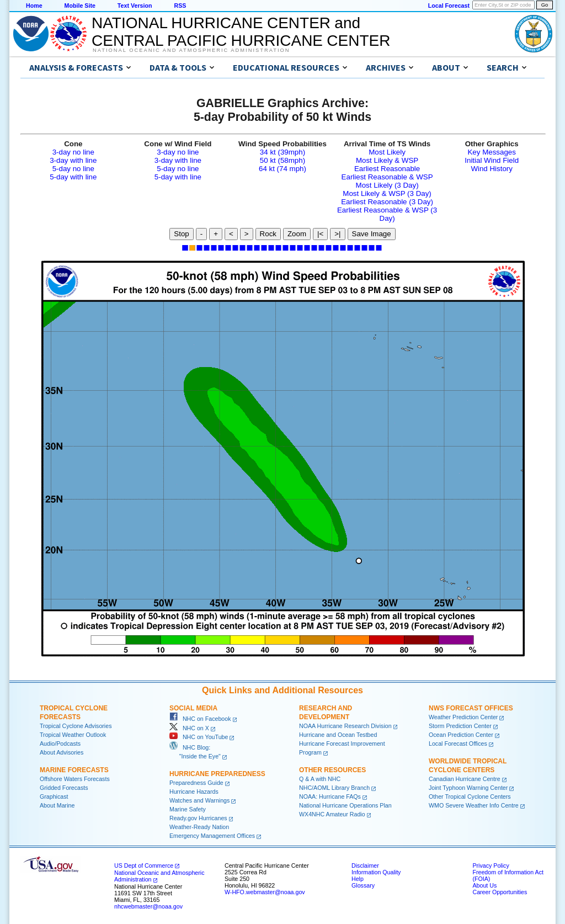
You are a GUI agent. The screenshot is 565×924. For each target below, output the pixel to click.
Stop (181, 234)
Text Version (135, 6)
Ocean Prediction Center (461, 735)
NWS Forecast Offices (471, 708)
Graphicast (54, 796)
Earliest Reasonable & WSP (387, 177)
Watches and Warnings (199, 800)
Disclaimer (365, 865)
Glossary (363, 885)
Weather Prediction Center (463, 717)
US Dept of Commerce (144, 865)
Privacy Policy (491, 865)
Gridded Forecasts (64, 788)
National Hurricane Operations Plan (345, 805)
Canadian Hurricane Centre (465, 779)
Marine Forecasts (74, 770)
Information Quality (376, 872)
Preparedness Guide (196, 783)
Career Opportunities (500, 892)
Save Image (372, 234)
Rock (268, 234)
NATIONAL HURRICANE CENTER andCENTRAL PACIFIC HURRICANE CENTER (241, 32)
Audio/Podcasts (60, 744)
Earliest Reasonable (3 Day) (387, 202)
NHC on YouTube (199, 737)
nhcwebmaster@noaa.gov (148, 906)
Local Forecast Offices (458, 744)
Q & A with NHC (320, 779)
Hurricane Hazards (194, 792)
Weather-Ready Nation (199, 827)
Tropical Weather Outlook (73, 735)
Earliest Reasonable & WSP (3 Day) (387, 214)
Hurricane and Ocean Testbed (338, 735)
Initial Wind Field (492, 160)
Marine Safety (188, 809)
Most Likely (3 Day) (387, 185)
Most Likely (387, 152)
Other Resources (332, 770)
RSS (180, 6)
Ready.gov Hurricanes (198, 818)
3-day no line (73, 152)
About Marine (57, 805)
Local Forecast (449, 6)
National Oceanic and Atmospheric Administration (191, 50)
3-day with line (73, 160)
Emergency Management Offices (212, 836)
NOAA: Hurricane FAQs (330, 796)
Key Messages (491, 152)
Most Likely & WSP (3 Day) (387, 193)
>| (337, 234)
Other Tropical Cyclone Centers (470, 796)
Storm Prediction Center (460, 726)
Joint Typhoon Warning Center (468, 788)
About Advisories (62, 752)
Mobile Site (80, 6)
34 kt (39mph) (282, 152)
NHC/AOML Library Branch (334, 788)
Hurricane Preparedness (217, 774)
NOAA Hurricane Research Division (345, 726)
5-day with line (73, 177)
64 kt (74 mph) (282, 169)
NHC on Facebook (200, 719)
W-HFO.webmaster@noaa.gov (265, 892)
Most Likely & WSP (387, 160)
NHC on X (189, 728)
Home (34, 6)
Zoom (297, 234)
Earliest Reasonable (387, 169)
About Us (484, 885)
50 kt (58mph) (282, 160)
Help (358, 879)
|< (320, 234)
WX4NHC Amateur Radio (332, 814)
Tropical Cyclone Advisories (76, 726)
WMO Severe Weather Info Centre (474, 805)
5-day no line (73, 169)
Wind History (492, 169)
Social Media (193, 708)
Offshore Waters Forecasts (75, 779)
